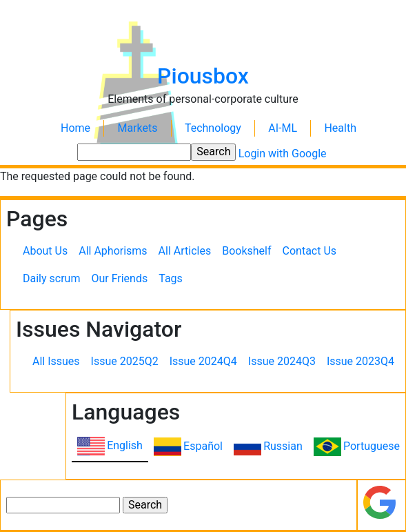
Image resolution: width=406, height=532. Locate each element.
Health (340, 128)
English (125, 445)
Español (203, 446)
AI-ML (283, 128)
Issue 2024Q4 (203, 361)
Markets (137, 128)
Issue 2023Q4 (361, 361)
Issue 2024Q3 (282, 361)
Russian (283, 446)
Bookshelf (246, 251)
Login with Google (283, 154)
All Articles (185, 251)
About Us (45, 251)
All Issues (56, 361)
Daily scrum (51, 278)
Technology (213, 128)
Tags (171, 278)
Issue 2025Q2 (125, 361)
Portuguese (372, 446)
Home (75, 128)
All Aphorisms (113, 251)
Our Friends (119, 278)
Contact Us (310, 251)
